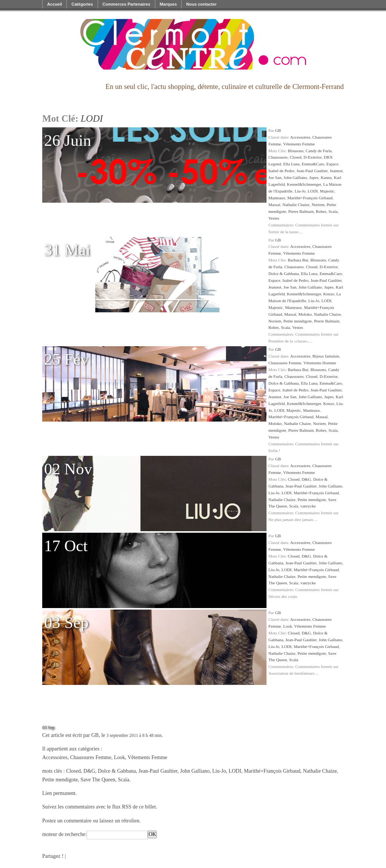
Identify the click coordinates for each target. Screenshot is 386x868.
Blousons (296, 151)
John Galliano (295, 177)
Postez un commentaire (67, 821)
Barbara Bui (298, 260)
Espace (332, 164)
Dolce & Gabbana (284, 274)
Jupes (314, 177)
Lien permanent (59, 793)
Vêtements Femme (299, 144)
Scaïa (333, 211)
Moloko (305, 314)
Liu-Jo (300, 191)
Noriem (318, 205)
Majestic (327, 191)
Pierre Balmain (301, 211)
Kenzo (329, 294)
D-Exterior (312, 157)
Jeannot (336, 171)
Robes (321, 211)
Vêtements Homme (320, 363)
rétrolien (130, 821)
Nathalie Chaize (296, 205)
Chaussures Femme (285, 363)
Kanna (326, 177)
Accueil (54, 4)
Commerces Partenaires (126, 4)
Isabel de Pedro (281, 171)
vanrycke (308, 506)
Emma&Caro (313, 164)
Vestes (274, 218)
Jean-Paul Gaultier (312, 171)
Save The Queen (98, 780)
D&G (306, 479)
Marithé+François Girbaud (310, 198)
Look (288, 626)
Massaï (274, 205)
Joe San (275, 177)
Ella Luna (291, 164)
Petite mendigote (298, 321)
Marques (168, 4)
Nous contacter (201, 4)
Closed (296, 157)
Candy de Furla (319, 151)
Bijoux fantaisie (326, 356)
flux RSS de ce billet (134, 807)
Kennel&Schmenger (304, 184)
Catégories (82, 4)
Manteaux (277, 198)
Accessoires (300, 137)
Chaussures (278, 157)
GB (278, 130)
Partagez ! (53, 856)
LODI (313, 191)
